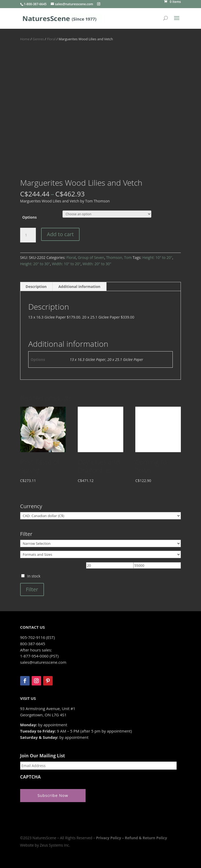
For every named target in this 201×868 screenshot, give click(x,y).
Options (29, 217)
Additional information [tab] (79, 287)
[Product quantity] (28, 235)
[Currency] (100, 516)
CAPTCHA (30, 777)
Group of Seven (91, 257)
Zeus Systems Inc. (55, 845)
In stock (34, 576)
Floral (51, 39)
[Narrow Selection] (100, 543)
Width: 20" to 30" (97, 264)
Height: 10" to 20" (157, 257)
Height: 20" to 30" (35, 264)
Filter (32, 589)
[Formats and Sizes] (100, 554)
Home (25, 39)
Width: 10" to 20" (66, 264)
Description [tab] (36, 287)
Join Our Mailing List (43, 756)
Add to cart (60, 234)
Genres (38, 39)
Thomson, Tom (119, 257)
